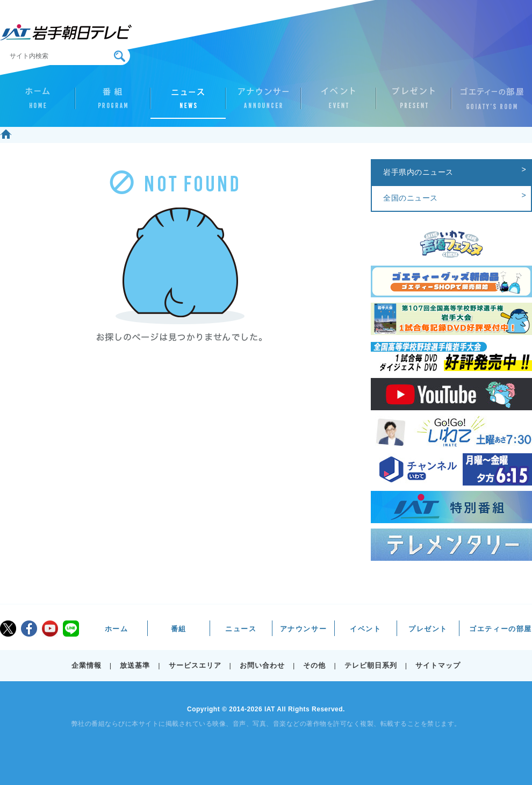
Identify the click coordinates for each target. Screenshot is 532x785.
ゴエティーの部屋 (489, 103)
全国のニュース (411, 198)
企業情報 (87, 665)
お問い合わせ (262, 665)
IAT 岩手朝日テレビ (66, 32)
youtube (50, 629)
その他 (314, 665)
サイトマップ (438, 665)
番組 (113, 103)
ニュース (188, 103)
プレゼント (414, 103)
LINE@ (71, 629)
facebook (29, 629)
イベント (339, 103)
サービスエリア (195, 665)
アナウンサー (263, 103)
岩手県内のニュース (418, 172)
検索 (120, 56)
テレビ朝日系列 (371, 665)
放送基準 (135, 665)
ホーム (38, 103)
